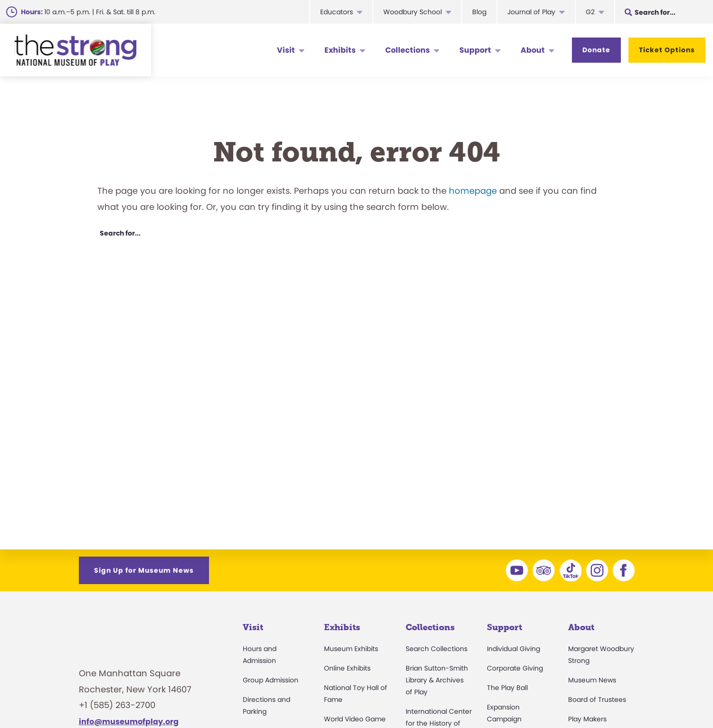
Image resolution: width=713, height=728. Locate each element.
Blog (479, 12)
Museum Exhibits (351, 649)
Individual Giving (513, 649)
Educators (337, 12)
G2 (590, 12)
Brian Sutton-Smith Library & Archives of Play (437, 680)
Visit (286, 50)
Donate (596, 50)
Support (475, 50)
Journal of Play (531, 12)
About (533, 50)
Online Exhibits (347, 668)
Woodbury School (413, 12)
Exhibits (340, 50)
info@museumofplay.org (129, 722)
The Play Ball (507, 688)
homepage (473, 191)
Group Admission (271, 680)
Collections (408, 50)
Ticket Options (667, 50)
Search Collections (437, 649)
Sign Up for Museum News (144, 570)
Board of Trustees (597, 700)
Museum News (592, 680)
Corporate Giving (515, 668)
